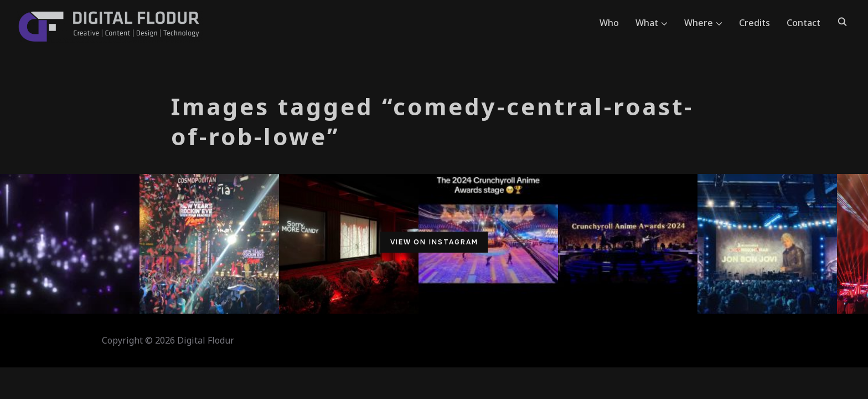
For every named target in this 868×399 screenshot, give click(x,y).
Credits (755, 23)
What (647, 23)
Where (699, 23)
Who (609, 23)
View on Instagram (434, 242)
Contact (804, 23)
